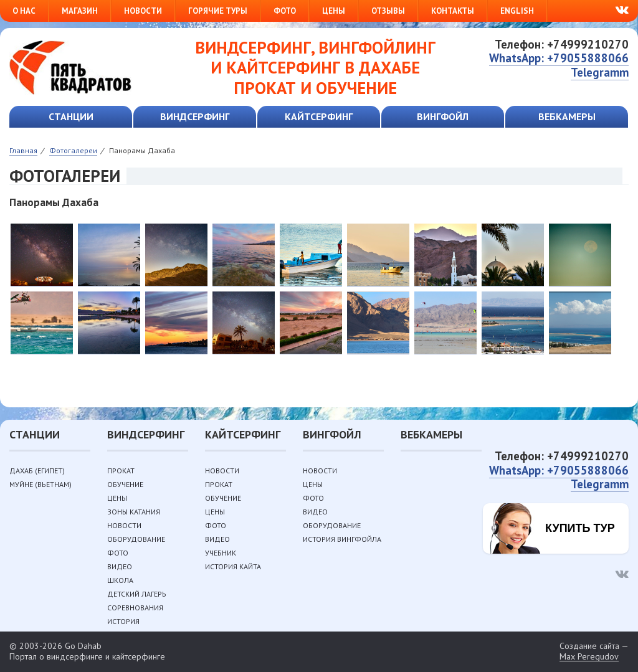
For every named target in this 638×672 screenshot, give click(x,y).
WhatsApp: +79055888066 (559, 58)
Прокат (121, 471)
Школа (120, 580)
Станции (71, 116)
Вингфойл (443, 116)
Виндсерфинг (195, 116)
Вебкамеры (567, 116)
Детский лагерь (137, 594)
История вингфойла (342, 539)
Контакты (453, 11)
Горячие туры (218, 11)
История (123, 621)
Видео (120, 566)
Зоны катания (134, 512)
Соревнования (135, 608)
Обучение (125, 484)
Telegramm (600, 72)
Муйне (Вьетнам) (40, 484)
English (517, 11)
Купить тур (580, 528)
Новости (143, 11)
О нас (24, 11)
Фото (285, 11)
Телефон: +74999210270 (562, 44)
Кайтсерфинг (319, 116)
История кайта (233, 566)
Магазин (80, 11)
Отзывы (388, 11)
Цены (334, 11)
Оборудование (136, 539)
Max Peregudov (589, 657)
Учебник (221, 553)
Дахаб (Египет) (37, 471)
